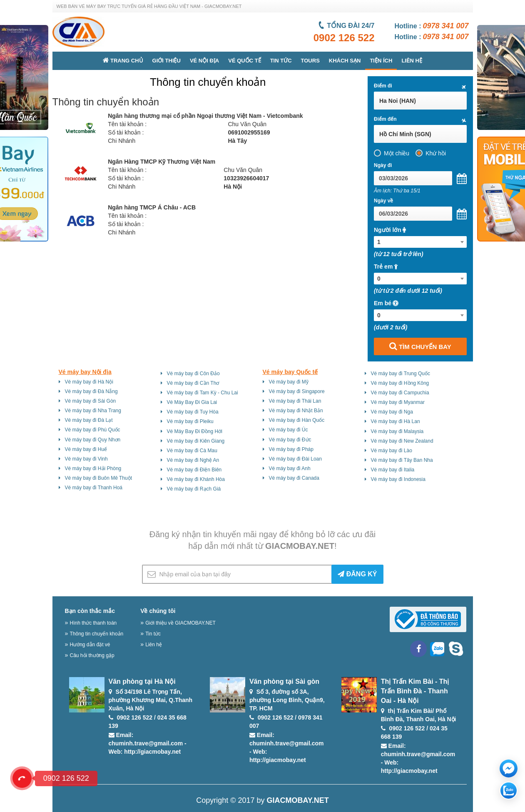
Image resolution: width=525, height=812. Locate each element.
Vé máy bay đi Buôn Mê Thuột (99, 478)
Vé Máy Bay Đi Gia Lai (192, 402)
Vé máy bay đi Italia (393, 470)
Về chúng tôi (158, 611)
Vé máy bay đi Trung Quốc (401, 374)
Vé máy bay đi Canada (294, 478)
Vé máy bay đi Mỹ (289, 382)
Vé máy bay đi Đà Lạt (89, 420)
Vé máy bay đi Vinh (86, 459)
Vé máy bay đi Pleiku (190, 421)
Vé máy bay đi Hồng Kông (400, 383)
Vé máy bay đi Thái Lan (295, 401)
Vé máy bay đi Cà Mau (192, 451)
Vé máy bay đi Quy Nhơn (93, 440)
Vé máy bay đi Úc (289, 430)
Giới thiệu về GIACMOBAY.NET (180, 623)
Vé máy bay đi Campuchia (400, 393)
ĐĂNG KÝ (357, 574)
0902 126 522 (344, 38)
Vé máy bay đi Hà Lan (396, 421)
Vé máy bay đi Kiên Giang (196, 441)
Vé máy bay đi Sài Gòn (91, 401)
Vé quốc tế (244, 61)
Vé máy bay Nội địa (85, 372)
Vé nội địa (204, 61)
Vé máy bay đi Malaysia (397, 431)
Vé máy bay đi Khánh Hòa (196, 479)
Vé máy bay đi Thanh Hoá (94, 488)
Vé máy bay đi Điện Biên (194, 470)
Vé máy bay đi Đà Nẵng (91, 391)
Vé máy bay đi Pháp (291, 449)
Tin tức (281, 61)
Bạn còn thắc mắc (90, 611)
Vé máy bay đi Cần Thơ (193, 383)
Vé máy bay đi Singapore (297, 391)
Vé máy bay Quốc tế (290, 372)
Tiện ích (381, 61)
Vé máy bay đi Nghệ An (193, 460)
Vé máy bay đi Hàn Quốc (297, 420)
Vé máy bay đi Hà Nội (89, 382)
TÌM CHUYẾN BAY (420, 346)
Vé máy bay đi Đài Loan (295, 459)
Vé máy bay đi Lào (392, 451)
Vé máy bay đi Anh (290, 468)
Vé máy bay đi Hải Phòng (93, 468)
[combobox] (420, 242)
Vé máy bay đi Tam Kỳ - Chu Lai (203, 393)
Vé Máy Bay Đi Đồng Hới (195, 431)
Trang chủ (123, 60)
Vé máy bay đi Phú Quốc (93, 430)
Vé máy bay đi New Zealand (402, 441)
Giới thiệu (167, 61)
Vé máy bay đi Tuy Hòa (193, 412)
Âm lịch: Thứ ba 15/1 (397, 191)
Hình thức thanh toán (93, 623)
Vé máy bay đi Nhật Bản (296, 411)
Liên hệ (412, 61)
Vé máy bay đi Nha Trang (93, 411)
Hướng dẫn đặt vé (90, 645)
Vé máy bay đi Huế (86, 449)
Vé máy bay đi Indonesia (398, 479)
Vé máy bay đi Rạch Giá (194, 489)
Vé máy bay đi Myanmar (398, 402)
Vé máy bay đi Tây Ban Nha (402, 460)
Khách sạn (345, 61)
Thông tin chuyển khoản (97, 634)
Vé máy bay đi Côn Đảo (193, 374)
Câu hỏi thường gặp (92, 655)
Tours (310, 61)
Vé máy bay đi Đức (290, 440)
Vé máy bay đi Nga (392, 412)
